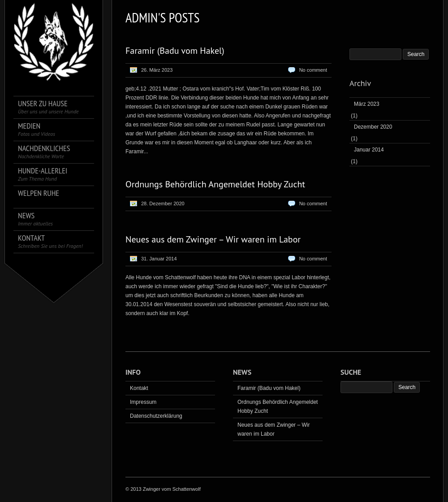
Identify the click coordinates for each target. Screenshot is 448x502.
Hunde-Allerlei (43, 174)
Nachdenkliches (44, 152)
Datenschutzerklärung (156, 416)
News (35, 219)
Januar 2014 (369, 150)
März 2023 (367, 104)
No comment (313, 70)
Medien (37, 129)
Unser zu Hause (48, 107)
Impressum (143, 402)
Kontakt (50, 241)
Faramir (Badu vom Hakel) (175, 51)
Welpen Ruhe (39, 193)
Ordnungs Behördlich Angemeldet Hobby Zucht (215, 184)
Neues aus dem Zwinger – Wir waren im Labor (213, 239)
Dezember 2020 (373, 127)
